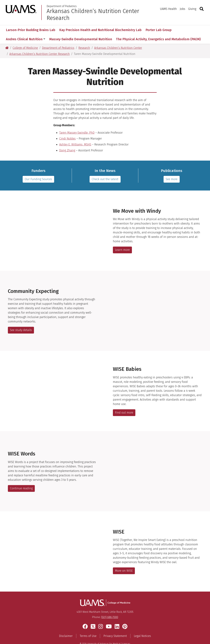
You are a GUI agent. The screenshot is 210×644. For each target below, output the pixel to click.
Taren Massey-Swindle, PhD (77, 123)
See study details (21, 321)
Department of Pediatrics (62, 6)
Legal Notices (142, 627)
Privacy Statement (115, 627)
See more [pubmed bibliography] (172, 170)
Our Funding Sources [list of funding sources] (38, 170)
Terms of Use (88, 627)
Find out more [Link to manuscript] (124, 403)
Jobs (183, 9)
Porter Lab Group (159, 30)
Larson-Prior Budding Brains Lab (31, 30)
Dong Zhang (67, 141)
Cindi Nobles (67, 129)
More (181, 30)
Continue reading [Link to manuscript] (21, 479)
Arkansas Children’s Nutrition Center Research (93, 14)
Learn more (122, 241)
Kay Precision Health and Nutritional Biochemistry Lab (100, 30)
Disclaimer (66, 627)
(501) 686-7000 (110, 608)
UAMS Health (168, 9)
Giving (192, 9)
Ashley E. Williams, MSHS (75, 135)
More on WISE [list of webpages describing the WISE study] (124, 561)
